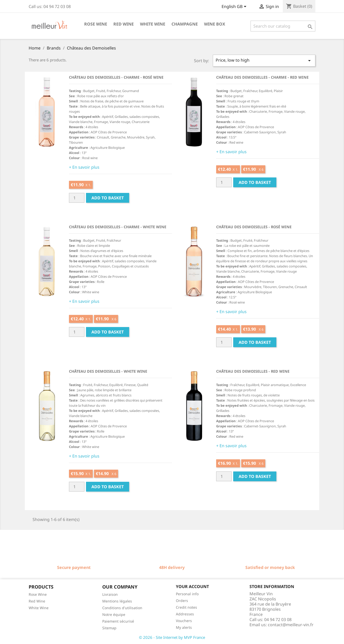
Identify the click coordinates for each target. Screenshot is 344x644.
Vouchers (184, 621)
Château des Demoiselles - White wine (108, 371)
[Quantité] (77, 198)
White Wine (39, 608)
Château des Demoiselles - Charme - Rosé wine (116, 77)
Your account (192, 586)
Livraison (110, 594)
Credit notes (186, 607)
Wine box (215, 24)
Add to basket (108, 198)
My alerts (184, 627)
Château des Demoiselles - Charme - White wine (118, 227)
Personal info (187, 594)
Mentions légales (117, 601)
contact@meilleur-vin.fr (291, 625)
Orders (182, 601)
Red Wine (37, 601)
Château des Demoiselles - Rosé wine (254, 227)
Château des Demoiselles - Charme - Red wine (262, 77)
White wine (153, 24)
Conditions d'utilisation (122, 608)
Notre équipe (114, 614)
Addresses (185, 614)
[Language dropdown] (235, 7)
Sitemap (109, 628)
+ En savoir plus (84, 167)
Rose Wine (38, 594)
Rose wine (96, 24)
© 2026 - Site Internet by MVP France (172, 637)
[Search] (283, 26)
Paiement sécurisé (118, 621)
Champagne (185, 24)
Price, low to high (264, 60)
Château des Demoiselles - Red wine (253, 371)
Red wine (124, 24)
